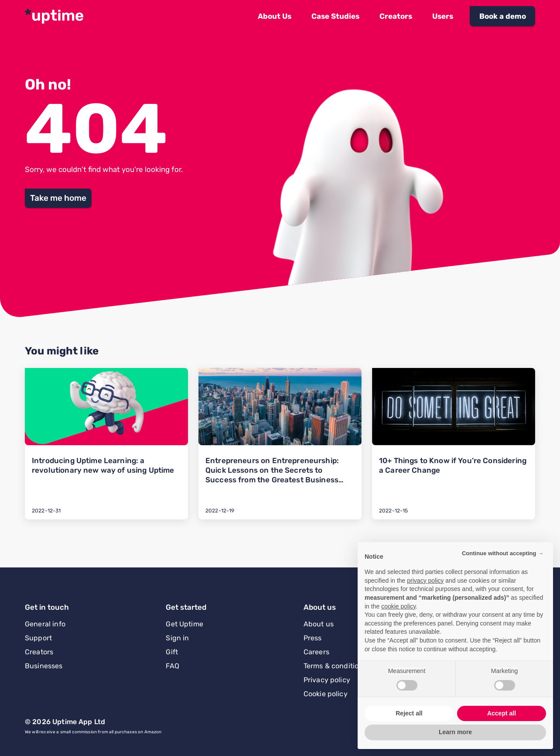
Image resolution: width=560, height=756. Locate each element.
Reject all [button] (409, 713)
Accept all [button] (502, 713)
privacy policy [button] (425, 581)
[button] (275, 16)
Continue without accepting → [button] (503, 553)
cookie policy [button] (398, 606)
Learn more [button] (455, 732)
